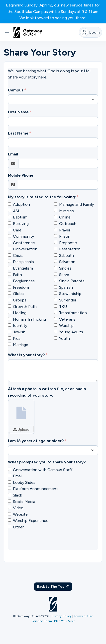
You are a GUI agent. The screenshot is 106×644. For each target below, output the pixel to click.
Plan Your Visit (64, 621)
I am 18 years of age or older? (36, 441)
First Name (18, 112)
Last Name (18, 133)
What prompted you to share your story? (47, 462)
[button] (7, 32)
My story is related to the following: (42, 197)
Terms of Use (84, 616)
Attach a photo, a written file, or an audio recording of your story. (47, 392)
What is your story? (26, 355)
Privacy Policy (61, 616)
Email (13, 154)
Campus (16, 90)
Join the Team (42, 621)
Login (90, 32)
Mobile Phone (21, 175)
